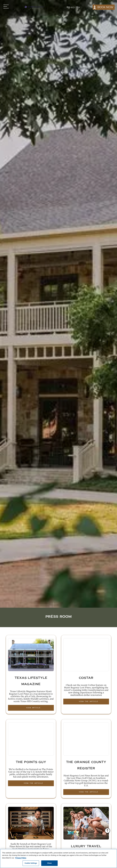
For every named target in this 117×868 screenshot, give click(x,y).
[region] (59, 858)
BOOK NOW (105, 7)
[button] (6, 7)
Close (50, 863)
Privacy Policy (21, 858)
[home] (34, 7)
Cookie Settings (31, 863)
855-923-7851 (73, 7)
